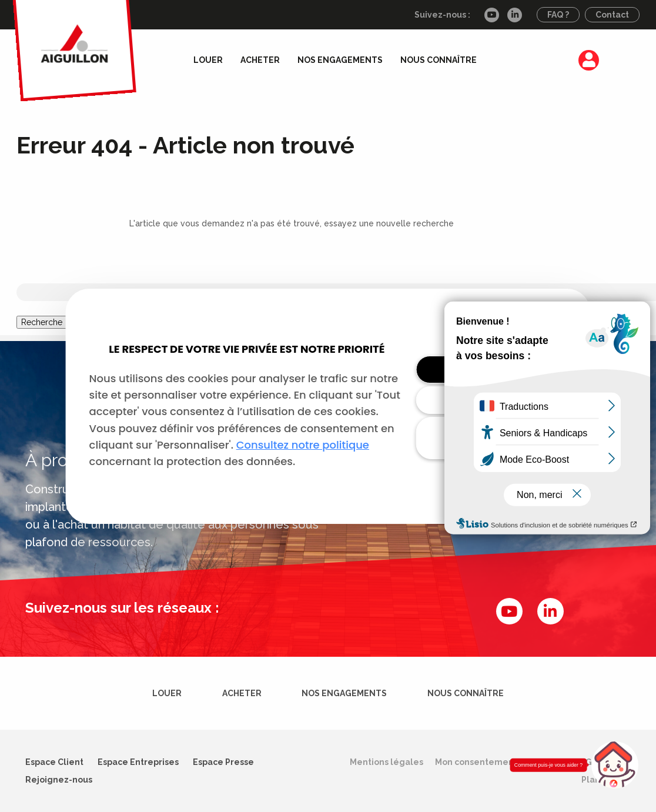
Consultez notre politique (303, 445)
